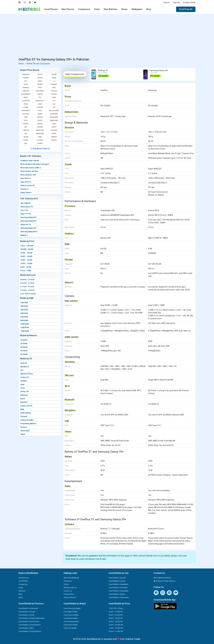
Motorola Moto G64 (28, 175)
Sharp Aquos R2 (27, 207)
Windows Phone (27, 374)
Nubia (40, 114)
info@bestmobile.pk (162, 578)
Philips (54, 140)
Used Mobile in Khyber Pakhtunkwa (32, 618)
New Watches (111, 9)
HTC (26, 81)
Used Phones (51, 9)
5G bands (24, 351)
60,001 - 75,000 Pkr (116, 612)
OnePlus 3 (24, 189)
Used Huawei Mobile (71, 622)
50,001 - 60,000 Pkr (116, 615)
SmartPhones (24, 578)
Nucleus (24, 427)
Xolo (26, 120)
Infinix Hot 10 (25, 225)
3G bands (24, 344)
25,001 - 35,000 (26, 256)
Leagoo (40, 124)
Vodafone (26, 101)
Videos (66, 584)
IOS (22, 370)
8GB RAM (24, 320)
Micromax (26, 111)
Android (23, 363)
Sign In (167, 2)
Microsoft (40, 101)
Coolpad (54, 130)
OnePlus (26, 91)
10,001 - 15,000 (26, 264)
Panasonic (54, 120)
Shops (124, 9)
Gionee (40, 143)
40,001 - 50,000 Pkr (116, 618)
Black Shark (54, 111)
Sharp (26, 107)
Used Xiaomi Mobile (71, 615)
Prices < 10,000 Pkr (116, 631)
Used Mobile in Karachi (117, 578)
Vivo (54, 88)
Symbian (24, 381)
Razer (40, 120)
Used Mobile (23, 581)
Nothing (26, 114)
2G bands (24, 340)
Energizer (40, 134)
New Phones (68, 9)
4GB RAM (24, 313)
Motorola (40, 91)
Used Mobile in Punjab (27, 612)
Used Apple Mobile (70, 612)
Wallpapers (137, 9)
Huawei (26, 78)
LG (54, 81)
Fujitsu (40, 140)
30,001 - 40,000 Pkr (116, 622)
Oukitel (26, 124)
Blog (149, 9)
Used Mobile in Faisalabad (118, 591)
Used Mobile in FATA (26, 628)
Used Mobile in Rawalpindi (118, 584)
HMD (40, 137)
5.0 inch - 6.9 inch (27, 283)
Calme (26, 137)
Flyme (23, 434)
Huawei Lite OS (26, 406)
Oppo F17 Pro (26, 214)
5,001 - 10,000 (26, 267)
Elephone (54, 114)
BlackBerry (26, 94)
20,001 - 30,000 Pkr (116, 625)
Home (21, 64)
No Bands (24, 354)
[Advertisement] (107, 36)
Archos (40, 117)
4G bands (24, 347)
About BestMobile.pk (71, 578)
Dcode (26, 140)
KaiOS (23, 399)
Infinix (40, 84)
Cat (26, 127)
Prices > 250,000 (27, 246)
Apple (40, 74)
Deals (97, 9)
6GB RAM (24, 317)
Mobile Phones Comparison (39, 64)
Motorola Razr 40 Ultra (29, 171)
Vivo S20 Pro (25, 178)
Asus (54, 97)
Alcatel (54, 94)
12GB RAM (25, 328)
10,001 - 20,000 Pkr (116, 628)
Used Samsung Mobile (72, 608)
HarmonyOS (25, 431)
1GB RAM (24, 303)
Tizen (23, 388)
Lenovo (40, 94)
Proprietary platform (28, 424)
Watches (22, 591)
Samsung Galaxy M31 (29, 217)
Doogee (40, 127)
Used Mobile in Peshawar (118, 588)
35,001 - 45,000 (26, 253)
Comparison (84, 9)
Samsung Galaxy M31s (29, 232)
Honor (40, 78)
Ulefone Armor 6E (27, 186)
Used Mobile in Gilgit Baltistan (30, 631)
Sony (40, 81)
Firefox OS (24, 377)
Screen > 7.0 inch (27, 280)
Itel (54, 107)
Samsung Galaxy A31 (28, 228)
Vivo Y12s (24, 210)
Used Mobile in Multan (117, 594)
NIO (26, 134)
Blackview (54, 117)
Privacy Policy (69, 594)
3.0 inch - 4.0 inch (27, 290)
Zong (26, 104)
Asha (22, 384)
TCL (54, 101)
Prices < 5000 (26, 271)
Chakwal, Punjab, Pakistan (165, 581)
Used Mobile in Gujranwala (119, 597)
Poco (40, 111)
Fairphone (40, 130)
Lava (54, 124)
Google (54, 91)
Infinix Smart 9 (26, 193)
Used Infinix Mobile (71, 625)
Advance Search (40, 149)
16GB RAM (25, 331)
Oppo (40, 88)
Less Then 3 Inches (28, 294)
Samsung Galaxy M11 (29, 221)
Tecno (26, 84)
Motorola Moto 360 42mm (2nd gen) (35, 164)
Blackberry (25, 367)
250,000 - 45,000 (27, 249)
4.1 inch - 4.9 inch (27, 287)
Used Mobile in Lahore (117, 581)
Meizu (26, 97)
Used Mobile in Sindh (26, 615)
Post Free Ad (186, 9)
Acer (26, 117)
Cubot (54, 127)
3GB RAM (24, 310)
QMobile (26, 88)
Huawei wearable (27, 420)
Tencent (24, 416)
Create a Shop (189, 2)
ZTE (40, 97)
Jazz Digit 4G (25, 203)
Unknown (24, 395)
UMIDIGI (54, 137)
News (21, 597)
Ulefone (40, 107)
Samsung (26, 74)
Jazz (40, 104)
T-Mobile (26, 130)
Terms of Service (70, 597)
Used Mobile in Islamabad (28, 608)
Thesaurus (68, 581)
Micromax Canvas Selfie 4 (31, 168)
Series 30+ (25, 392)
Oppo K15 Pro (26, 182)
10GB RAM (25, 324)
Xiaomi (54, 74)
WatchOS (24, 402)
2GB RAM (24, 306)
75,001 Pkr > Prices (116, 608)
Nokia (54, 78)
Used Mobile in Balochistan (29, 622)
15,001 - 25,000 (26, 260)
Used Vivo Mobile (70, 628)
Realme (54, 84)
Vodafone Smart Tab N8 (30, 161)
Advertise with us (70, 588)
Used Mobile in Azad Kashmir (30, 625)
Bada (22, 409)
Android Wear (26, 413)
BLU (54, 104)
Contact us (68, 591)
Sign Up (176, 2)
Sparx (54, 134)
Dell (26, 143)
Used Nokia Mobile (71, 618)
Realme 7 (24, 235)
